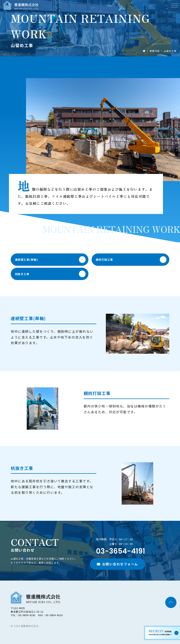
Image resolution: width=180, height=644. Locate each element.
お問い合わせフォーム (120, 564)
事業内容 (155, 51)
